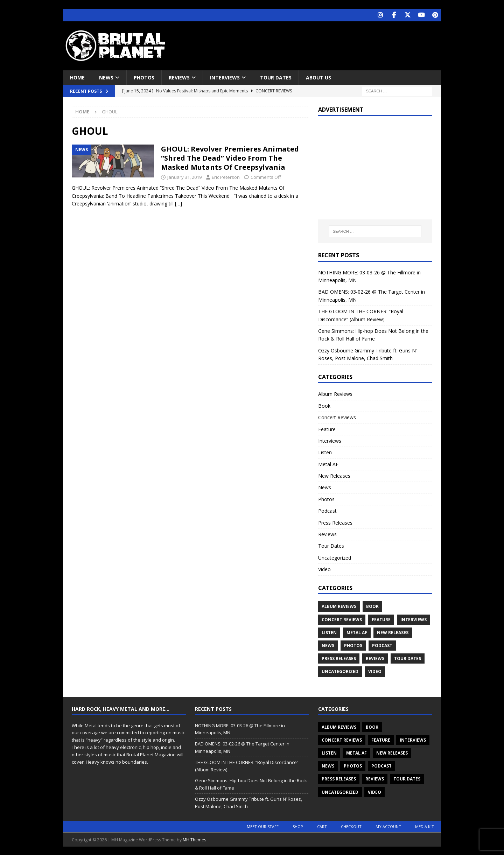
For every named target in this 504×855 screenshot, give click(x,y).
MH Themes (194, 839)
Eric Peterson (226, 177)
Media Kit (425, 826)
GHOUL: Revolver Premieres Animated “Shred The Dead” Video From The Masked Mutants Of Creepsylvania (230, 158)
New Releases (334, 475)
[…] (178, 203)
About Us (318, 77)
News (106, 77)
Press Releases (335, 522)
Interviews (225, 77)
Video (324, 569)
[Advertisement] (320, 44)
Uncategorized (335, 557)
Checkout (351, 826)
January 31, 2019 (184, 177)
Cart (322, 826)
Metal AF (328, 464)
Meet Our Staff (263, 826)
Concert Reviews (337, 417)
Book (324, 405)
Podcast (327, 510)
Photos (144, 77)
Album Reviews (335, 394)
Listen (325, 452)
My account (388, 826)
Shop (298, 826)
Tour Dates (276, 77)
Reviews (179, 77)
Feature (327, 429)
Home (77, 77)
